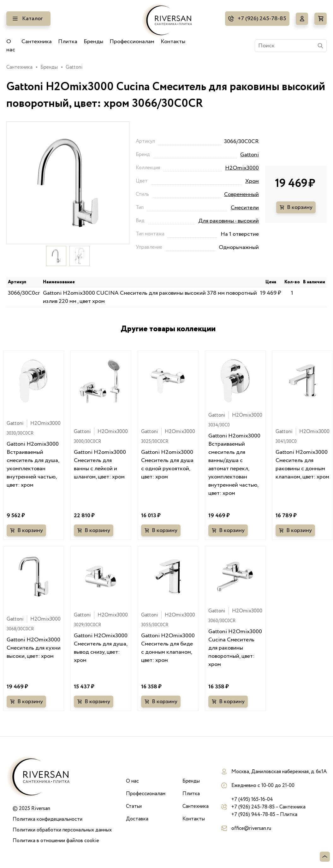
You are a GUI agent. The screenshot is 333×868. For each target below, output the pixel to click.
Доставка (137, 819)
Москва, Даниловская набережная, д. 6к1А (279, 772)
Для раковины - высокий (229, 221)
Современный (241, 194)
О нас (11, 46)
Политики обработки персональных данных (62, 830)
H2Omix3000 (242, 168)
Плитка (68, 42)
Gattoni (74, 67)
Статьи (134, 806)
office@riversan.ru (251, 828)
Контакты (173, 42)
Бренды (93, 42)
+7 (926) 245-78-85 (262, 19)
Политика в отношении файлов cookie (56, 841)
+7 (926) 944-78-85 (253, 814)
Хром (252, 181)
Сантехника (37, 42)
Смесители (245, 208)
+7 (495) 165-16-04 (252, 799)
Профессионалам (132, 42)
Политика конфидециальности (48, 819)
